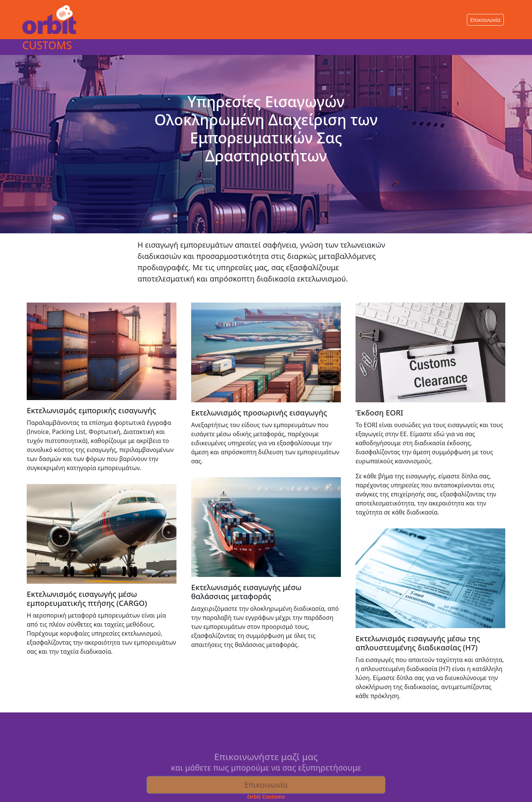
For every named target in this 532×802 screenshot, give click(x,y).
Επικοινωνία (485, 20)
